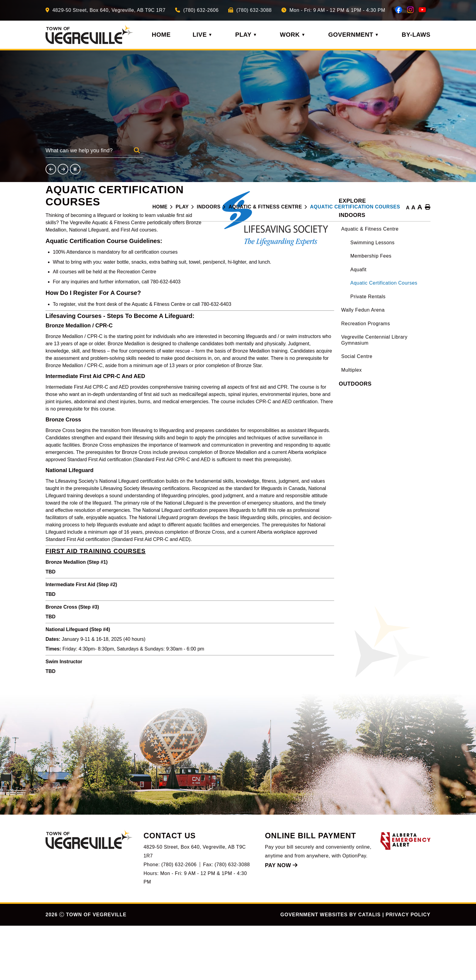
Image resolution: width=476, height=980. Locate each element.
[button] (137, 150)
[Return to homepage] (164, 207)
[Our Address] (105, 10)
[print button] (428, 208)
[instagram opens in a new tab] (410, 10)
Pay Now (281, 920)
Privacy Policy (408, 969)
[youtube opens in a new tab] (422, 10)
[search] (90, 152)
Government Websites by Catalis (331, 969)
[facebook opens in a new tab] (399, 10)
